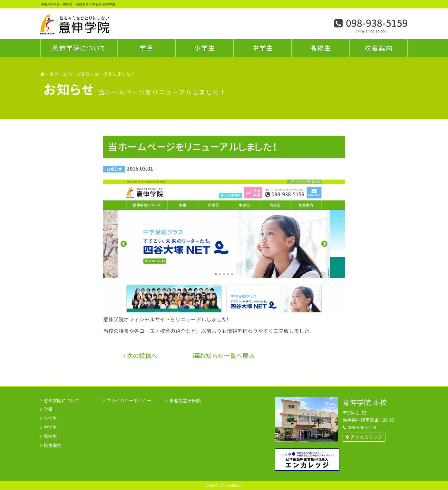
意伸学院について (79, 48)
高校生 (321, 48)
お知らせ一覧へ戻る (224, 356)
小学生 (205, 48)
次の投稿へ (140, 356)
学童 (147, 48)
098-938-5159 (377, 23)
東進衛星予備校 (185, 401)
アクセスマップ (366, 437)
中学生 (263, 48)
